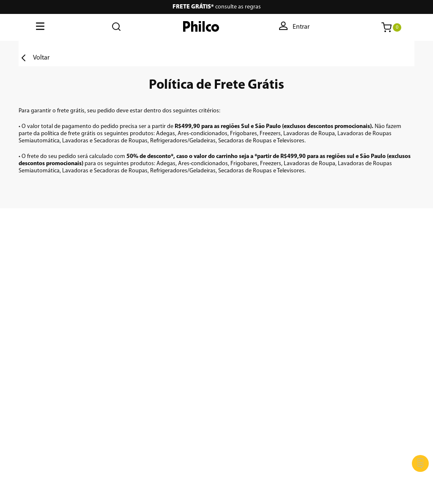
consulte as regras (217, 7)
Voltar (41, 58)
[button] (295, 27)
